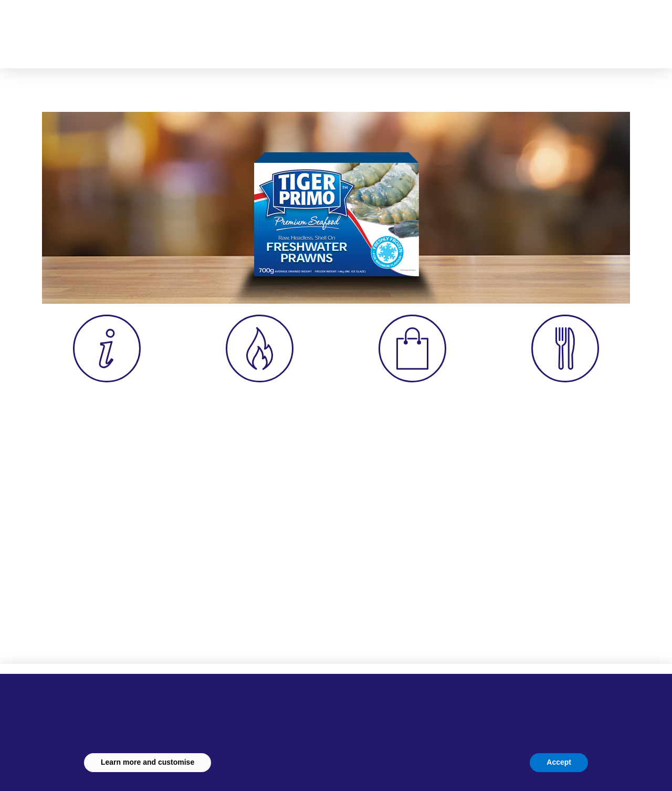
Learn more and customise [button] (148, 762)
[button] (516, 29)
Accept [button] (559, 762)
